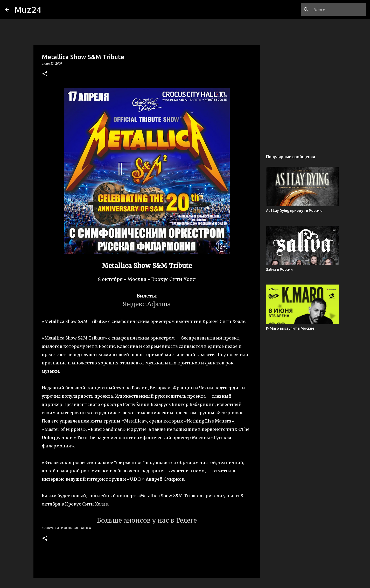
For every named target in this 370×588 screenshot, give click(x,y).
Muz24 (28, 9)
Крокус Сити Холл (58, 528)
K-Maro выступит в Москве (290, 328)
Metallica (83, 528)
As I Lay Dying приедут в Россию (294, 211)
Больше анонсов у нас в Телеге (147, 520)
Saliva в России (279, 269)
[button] (45, 74)
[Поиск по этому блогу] (339, 10)
